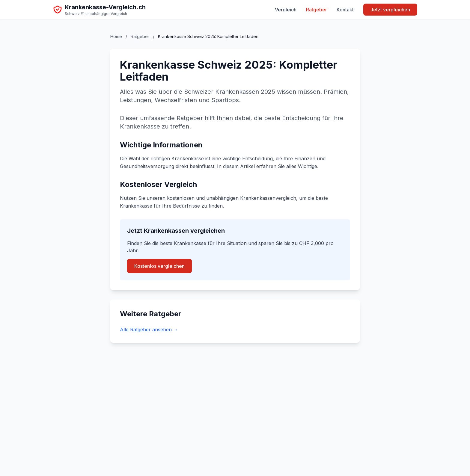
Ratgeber (317, 10)
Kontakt (345, 10)
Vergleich (286, 10)
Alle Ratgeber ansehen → (149, 330)
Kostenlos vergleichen (159, 266)
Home (116, 36)
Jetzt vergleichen (390, 10)
